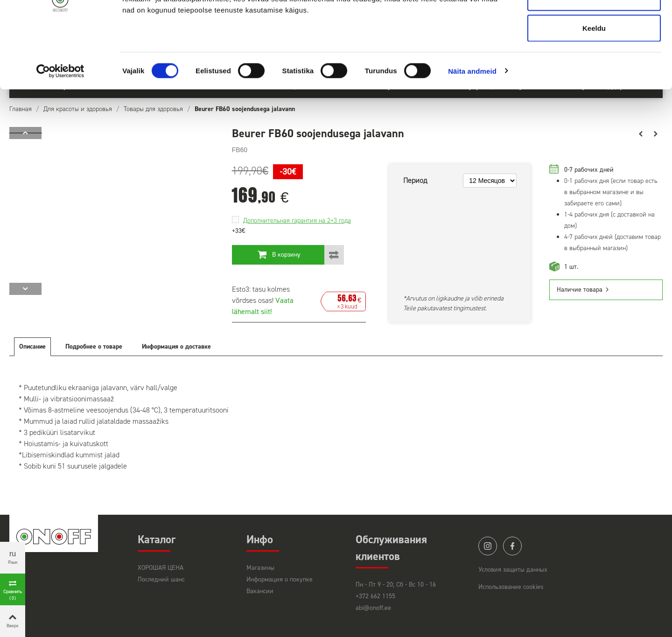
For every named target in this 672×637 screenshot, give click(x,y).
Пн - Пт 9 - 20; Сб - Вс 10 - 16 (396, 584)
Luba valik (594, 55)
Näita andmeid (472, 129)
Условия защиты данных (513, 570)
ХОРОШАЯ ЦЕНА (161, 568)
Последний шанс (161, 579)
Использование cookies (511, 587)
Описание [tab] (32, 346)
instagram (488, 546)
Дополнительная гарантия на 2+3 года (297, 220)
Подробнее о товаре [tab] (94, 346)
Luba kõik (594, 24)
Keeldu (594, 86)
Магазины (260, 568)
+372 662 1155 (375, 596)
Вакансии (260, 591)
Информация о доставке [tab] (176, 346)
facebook (512, 546)
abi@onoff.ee (373, 608)
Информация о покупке (280, 579)
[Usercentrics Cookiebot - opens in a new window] (60, 129)
